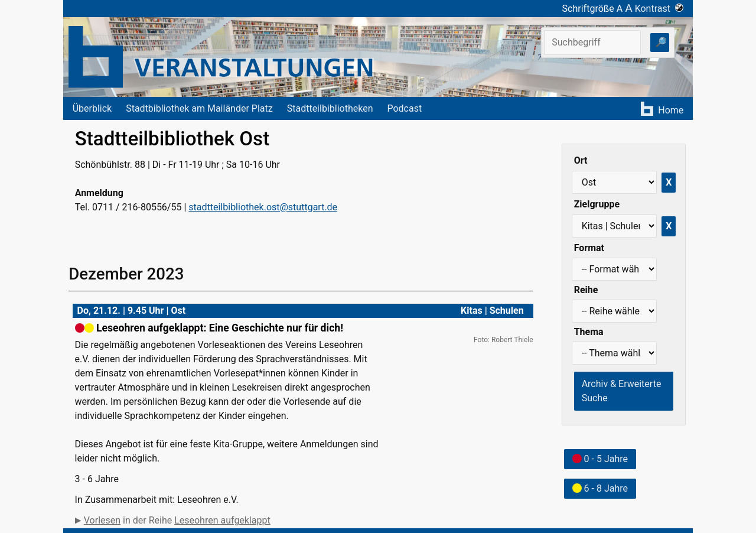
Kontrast (659, 9)
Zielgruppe (597, 204)
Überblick (92, 108)
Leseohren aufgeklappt (222, 520)
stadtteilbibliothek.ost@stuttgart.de (263, 207)
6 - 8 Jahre (600, 488)
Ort (581, 160)
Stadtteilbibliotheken (330, 108)
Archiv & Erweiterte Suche (622, 391)
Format (589, 248)
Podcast (404, 108)
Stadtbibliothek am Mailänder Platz (199, 108)
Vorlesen (102, 520)
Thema (589, 332)
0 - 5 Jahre (600, 459)
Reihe (586, 290)
